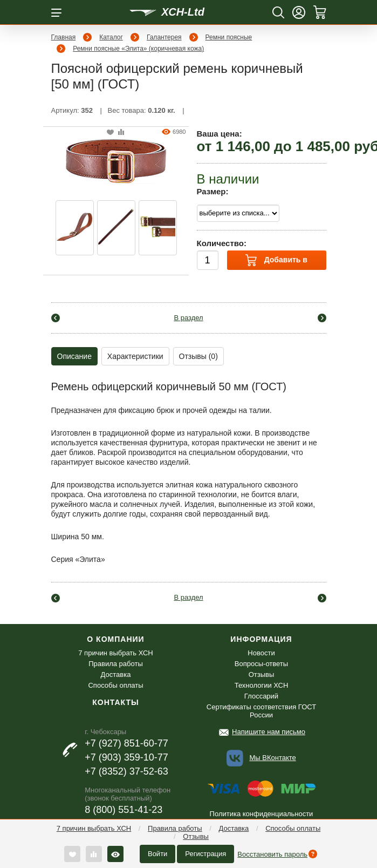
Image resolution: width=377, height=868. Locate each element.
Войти (157, 854)
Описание (74, 356)
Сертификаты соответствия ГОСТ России (261, 711)
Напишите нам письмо (269, 732)
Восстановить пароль (272, 854)
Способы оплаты (293, 828)
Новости (261, 653)
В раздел (188, 318)
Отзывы (196, 836)
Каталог (111, 37)
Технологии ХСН (262, 685)
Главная (64, 37)
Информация (261, 639)
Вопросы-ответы (261, 664)
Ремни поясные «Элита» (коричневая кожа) (138, 49)
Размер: (213, 191)
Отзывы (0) (198, 356)
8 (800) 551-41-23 (124, 810)
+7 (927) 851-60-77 (126, 743)
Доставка (234, 828)
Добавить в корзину (276, 262)
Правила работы (175, 828)
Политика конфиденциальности (262, 814)
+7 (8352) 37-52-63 (126, 771)
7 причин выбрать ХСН (94, 828)
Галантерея (164, 37)
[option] (75, 228)
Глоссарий (261, 696)
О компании (115, 639)
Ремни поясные (229, 37)
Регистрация (205, 854)
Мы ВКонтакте (272, 758)
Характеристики (135, 356)
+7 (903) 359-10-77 (126, 757)
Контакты (115, 702)
